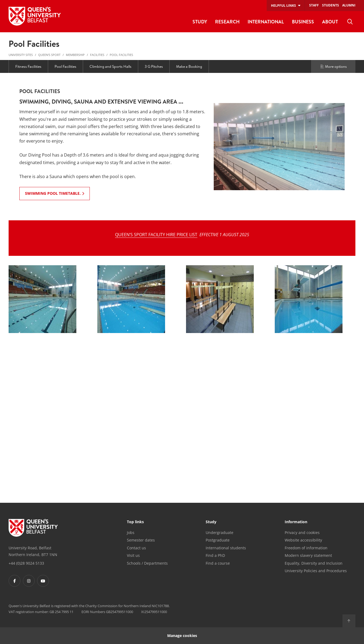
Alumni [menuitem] (349, 5)
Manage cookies (182, 636)
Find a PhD (215, 555)
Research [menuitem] (227, 22)
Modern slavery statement (308, 555)
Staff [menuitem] (314, 5)
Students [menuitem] (331, 5)
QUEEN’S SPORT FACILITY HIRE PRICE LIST (156, 235)
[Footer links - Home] (33, 528)
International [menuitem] (266, 22)
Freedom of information (306, 548)
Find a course (218, 563)
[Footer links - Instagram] (29, 581)
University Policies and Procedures (316, 571)
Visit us (133, 555)
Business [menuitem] (303, 22)
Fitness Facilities (28, 66)
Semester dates (141, 540)
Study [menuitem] (200, 22)
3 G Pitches (154, 66)
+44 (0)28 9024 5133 (26, 563)
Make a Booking (189, 66)
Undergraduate (220, 532)
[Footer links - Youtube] (43, 581)
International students (226, 548)
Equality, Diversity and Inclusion (314, 563)
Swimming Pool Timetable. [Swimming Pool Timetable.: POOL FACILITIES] (53, 193)
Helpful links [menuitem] (283, 6)
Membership (75, 55)
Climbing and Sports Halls (110, 66)
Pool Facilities (121, 55)
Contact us (136, 548)
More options (333, 66)
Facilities (97, 55)
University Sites (21, 55)
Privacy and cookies (302, 532)
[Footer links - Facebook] (15, 581)
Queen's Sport (49, 55)
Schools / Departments (147, 563)
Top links (135, 522)
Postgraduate (218, 540)
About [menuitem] (330, 22)
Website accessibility (303, 540)
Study (211, 522)
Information (296, 522)
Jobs (131, 532)
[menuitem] (350, 22)
